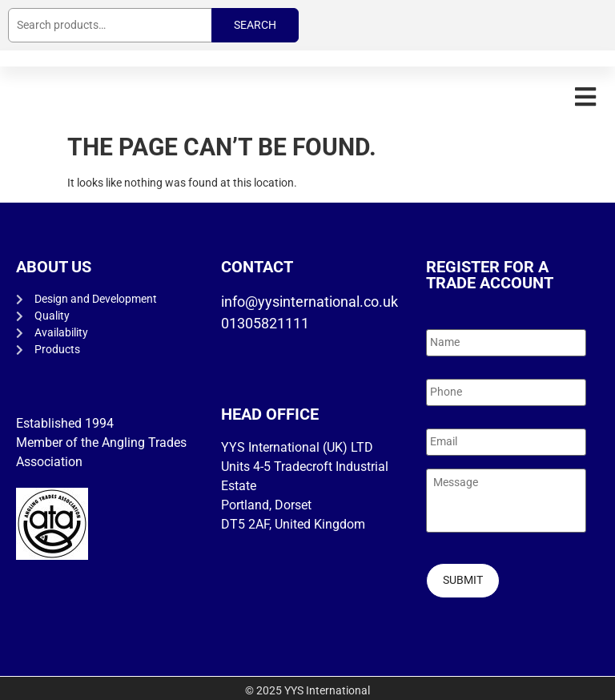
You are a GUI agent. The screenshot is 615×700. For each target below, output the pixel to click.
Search (255, 25)
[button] (585, 97)
